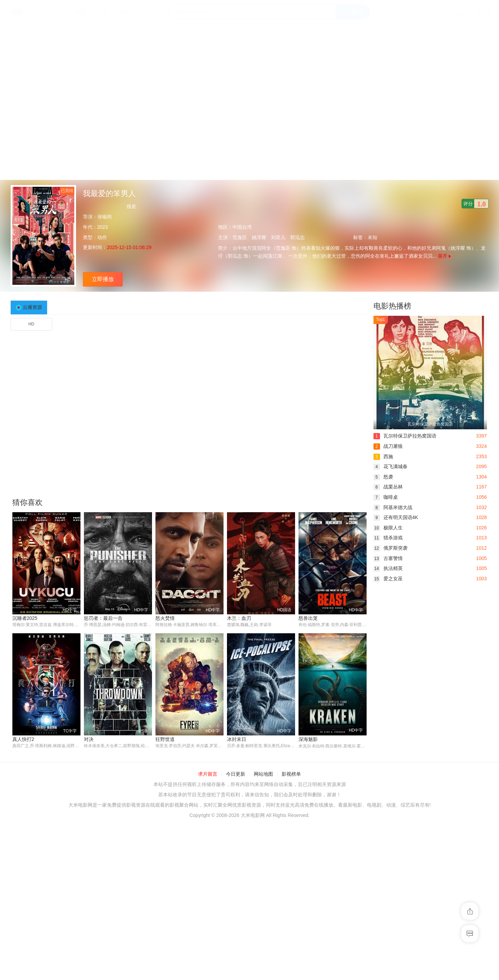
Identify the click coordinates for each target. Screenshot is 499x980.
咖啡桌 (386, 497)
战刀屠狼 (388, 446)
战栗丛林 (388, 487)
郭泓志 (297, 237)
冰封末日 (237, 740)
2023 (103, 227)
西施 (383, 456)
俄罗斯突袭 (390, 548)
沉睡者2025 (25, 618)
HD (31, 324)
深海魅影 (308, 740)
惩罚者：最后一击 (103, 618)
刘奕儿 (278, 237)
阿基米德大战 (393, 507)
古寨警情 (388, 558)
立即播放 (103, 279)
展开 (444, 256)
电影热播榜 (392, 306)
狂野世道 (165, 740)
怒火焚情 (165, 618)
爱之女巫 (388, 579)
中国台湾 (242, 227)
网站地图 (263, 774)
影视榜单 (291, 774)
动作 (102, 237)
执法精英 (388, 568)
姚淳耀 (259, 237)
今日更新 (236, 774)
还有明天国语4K (396, 517)
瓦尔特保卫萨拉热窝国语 (405, 436)
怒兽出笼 (308, 618)
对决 (89, 740)
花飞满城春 (390, 466)
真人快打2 (23, 740)
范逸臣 (240, 237)
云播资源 (32, 307)
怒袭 (383, 477)
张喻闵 (105, 217)
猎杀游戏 (388, 538)
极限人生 (388, 528)
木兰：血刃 (239, 618)
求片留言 (208, 774)
